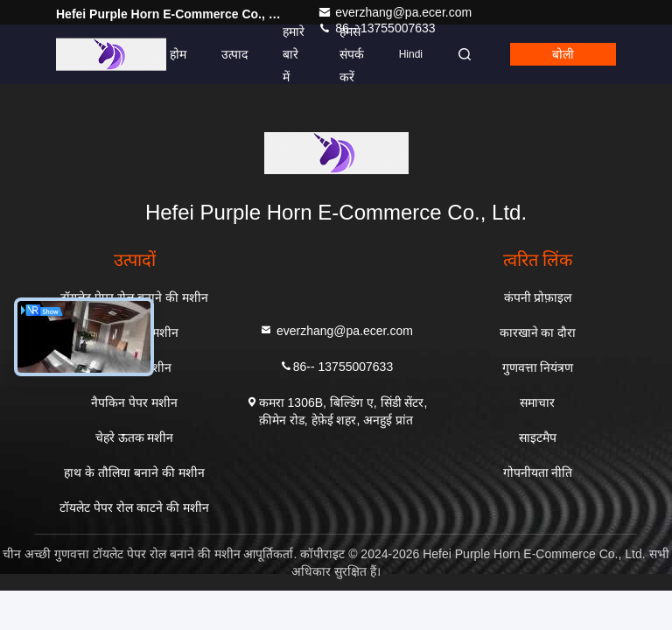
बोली (563, 54)
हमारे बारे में (294, 54)
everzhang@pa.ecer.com (395, 12)
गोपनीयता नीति (538, 472)
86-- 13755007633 (336, 365)
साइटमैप (538, 437)
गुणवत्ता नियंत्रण (538, 367)
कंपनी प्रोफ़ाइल (538, 297)
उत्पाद (234, 54)
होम (178, 54)
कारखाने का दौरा (538, 332)
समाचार (537, 402)
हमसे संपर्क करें (352, 54)
